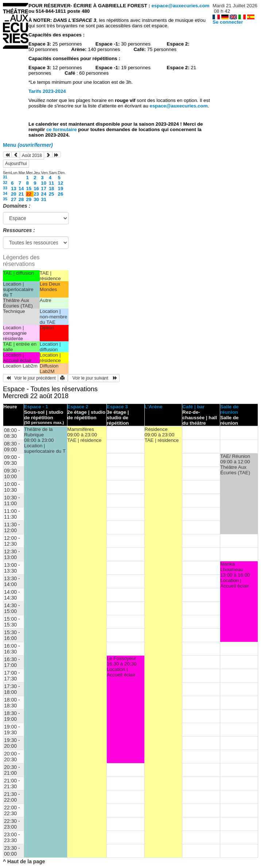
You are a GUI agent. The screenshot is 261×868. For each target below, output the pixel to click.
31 (5, 177)
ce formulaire (62, 129)
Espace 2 (78, 407)
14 (21, 188)
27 (14, 199)
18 (52, 188)
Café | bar (193, 407)
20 (14, 194)
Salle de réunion (229, 409)
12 (61, 183)
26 (61, 194)
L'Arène (154, 407)
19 (61, 188)
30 (36, 199)
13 (14, 188)
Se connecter (228, 22)
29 (29, 199)
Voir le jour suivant (94, 378)
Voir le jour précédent (30, 378)
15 (29, 188)
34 (5, 193)
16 (36, 188)
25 (52, 194)
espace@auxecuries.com (180, 6)
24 (44, 194)
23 (36, 194)
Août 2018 (32, 156)
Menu (28, 145)
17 (44, 188)
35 (5, 199)
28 (21, 199)
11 (52, 183)
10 (44, 183)
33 (5, 188)
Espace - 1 (36, 407)
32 (5, 182)
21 (21, 194)
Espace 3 (117, 407)
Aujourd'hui (16, 164)
